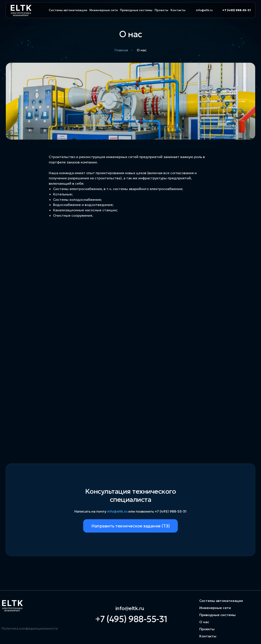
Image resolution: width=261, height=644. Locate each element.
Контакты (178, 10)
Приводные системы (136, 10)
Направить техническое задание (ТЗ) (130, 526)
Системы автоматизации (68, 10)
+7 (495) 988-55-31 (237, 10)
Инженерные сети (104, 10)
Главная (121, 50)
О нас (204, 622)
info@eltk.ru (204, 10)
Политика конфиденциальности (30, 628)
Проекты (161, 10)
